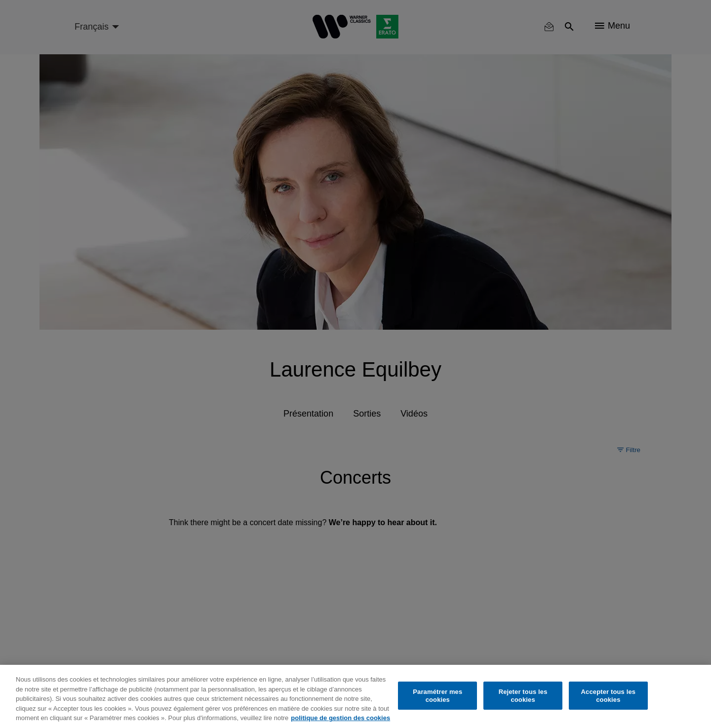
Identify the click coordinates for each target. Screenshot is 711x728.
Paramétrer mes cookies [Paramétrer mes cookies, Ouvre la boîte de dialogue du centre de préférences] (437, 696)
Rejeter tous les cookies (523, 696)
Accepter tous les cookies (609, 696)
